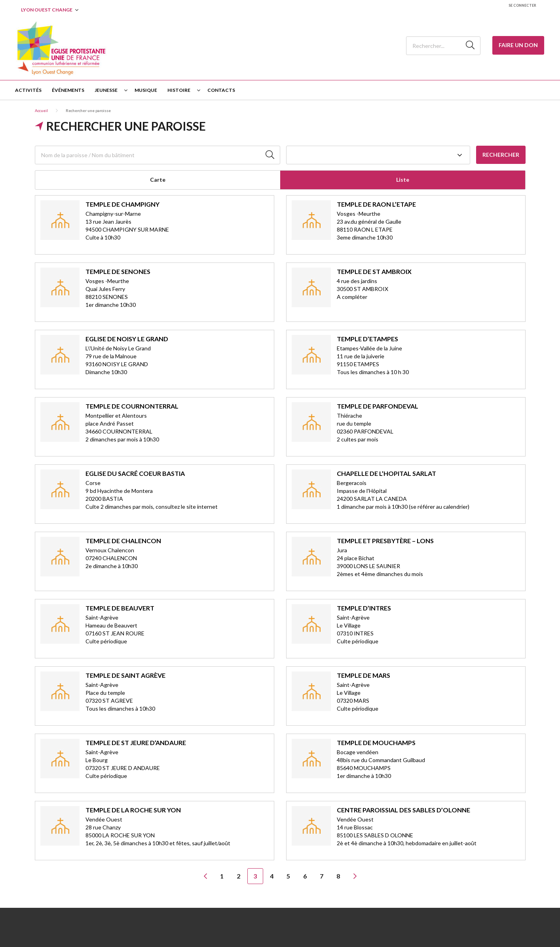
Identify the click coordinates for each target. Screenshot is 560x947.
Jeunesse (106, 90)
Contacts (221, 90)
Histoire (179, 90)
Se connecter (522, 5)
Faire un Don (518, 45)
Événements (68, 90)
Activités (28, 90)
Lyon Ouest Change (47, 10)
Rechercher (501, 155)
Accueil (41, 110)
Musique (146, 90)
